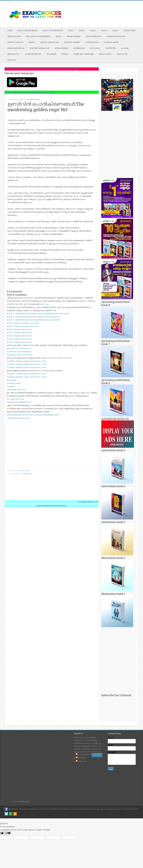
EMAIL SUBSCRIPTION (16, 48)
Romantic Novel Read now (19, 348)
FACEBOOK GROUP (111, 42)
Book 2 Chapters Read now (19, 339)
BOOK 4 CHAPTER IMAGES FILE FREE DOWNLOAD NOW (33, 320)
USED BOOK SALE (14, 36)
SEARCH (32, 42)
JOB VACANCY (95, 48)
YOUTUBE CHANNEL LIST (40, 48)
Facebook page (14, 383)
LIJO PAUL (14, 99)
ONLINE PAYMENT (74, 36)
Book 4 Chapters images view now (23, 326)
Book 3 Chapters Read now (19, 336)
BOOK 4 (104, 31)
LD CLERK (125, 48)
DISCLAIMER (51, 54)
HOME (10, 31)
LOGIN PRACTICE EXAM (116, 36)
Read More (97, 755)
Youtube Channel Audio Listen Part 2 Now (27, 364)
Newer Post (24, 470)
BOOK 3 (93, 31)
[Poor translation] (8, 833)
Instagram (12, 380)
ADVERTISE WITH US (33, 54)
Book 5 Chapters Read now (19, 329)
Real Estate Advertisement (19, 352)
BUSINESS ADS (79, 48)
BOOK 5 (116, 31)
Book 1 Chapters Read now (19, 342)
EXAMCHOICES (85, 755)
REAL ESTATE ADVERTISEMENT (38, 36)
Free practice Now (15, 399)
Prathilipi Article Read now (19, 355)
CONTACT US (122, 54)
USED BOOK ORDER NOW (19, 402)
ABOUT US (11, 60)
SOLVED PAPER (130, 31)
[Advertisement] (57, 484)
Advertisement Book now (18, 418)
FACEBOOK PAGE (92, 42)
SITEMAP (65, 54)
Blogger (26, 802)
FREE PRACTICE (13, 54)
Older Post (27, 474)
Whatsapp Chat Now (16, 389)
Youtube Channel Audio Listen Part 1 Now (26, 361)
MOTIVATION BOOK (94, 36)
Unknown (82, 761)
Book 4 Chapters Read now (19, 333)
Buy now (45, 304)
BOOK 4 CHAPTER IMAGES (27, 31)
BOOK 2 (82, 31)
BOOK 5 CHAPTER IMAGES (53, 31)
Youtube (11, 386)
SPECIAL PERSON (61, 48)
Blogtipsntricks (113, 809)
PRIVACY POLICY (105, 54)
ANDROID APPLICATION (50, 42)
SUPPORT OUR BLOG (15, 42)
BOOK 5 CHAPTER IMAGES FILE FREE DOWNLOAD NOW (33, 317)
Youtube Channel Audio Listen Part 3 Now (27, 367)
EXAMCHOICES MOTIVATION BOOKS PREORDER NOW (33, 415)
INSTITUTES (111, 48)
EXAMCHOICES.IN (132, 809)
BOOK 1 (71, 31)
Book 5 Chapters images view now (23, 323)
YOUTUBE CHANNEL (72, 42)
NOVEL (58, 36)
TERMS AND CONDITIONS (84, 54)
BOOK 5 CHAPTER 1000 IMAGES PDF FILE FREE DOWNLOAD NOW (38, 314)
